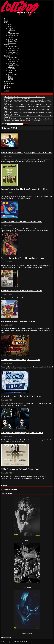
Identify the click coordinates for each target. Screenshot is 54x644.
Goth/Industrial (13, 47)
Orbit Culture (27, 634)
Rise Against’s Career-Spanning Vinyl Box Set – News (22, 433)
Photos (6, 23)
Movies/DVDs (12, 74)
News (6, 21)
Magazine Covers (13, 34)
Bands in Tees (12, 41)
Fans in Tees (12, 43)
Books (10, 72)
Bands (10, 24)
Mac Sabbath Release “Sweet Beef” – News (18, 321)
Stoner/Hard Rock (13, 54)
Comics (10, 37)
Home (6, 19)
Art (9, 32)
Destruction (27, 587)
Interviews (8, 82)
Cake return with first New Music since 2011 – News (21, 222)
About (6, 85)
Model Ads (11, 30)
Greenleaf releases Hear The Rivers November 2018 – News (24, 189)
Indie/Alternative (13, 48)
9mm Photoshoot (13, 36)
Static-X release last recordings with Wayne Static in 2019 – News (26, 153)
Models (10, 26)
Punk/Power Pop (13, 50)
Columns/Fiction (10, 83)
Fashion (10, 28)
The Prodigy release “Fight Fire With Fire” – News (21, 396)
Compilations (12, 71)
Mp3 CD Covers (13, 39)
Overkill (27, 541)
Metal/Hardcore (13, 52)
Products (11, 78)
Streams (7, 45)
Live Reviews (12, 69)
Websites (11, 80)
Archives (3, 489)
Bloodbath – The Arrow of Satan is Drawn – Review (21, 291)
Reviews (7, 56)
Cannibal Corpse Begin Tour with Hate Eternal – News (22, 258)
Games (10, 76)
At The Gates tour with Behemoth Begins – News (20, 469)
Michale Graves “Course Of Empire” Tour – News (21, 360)
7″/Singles (11, 67)
